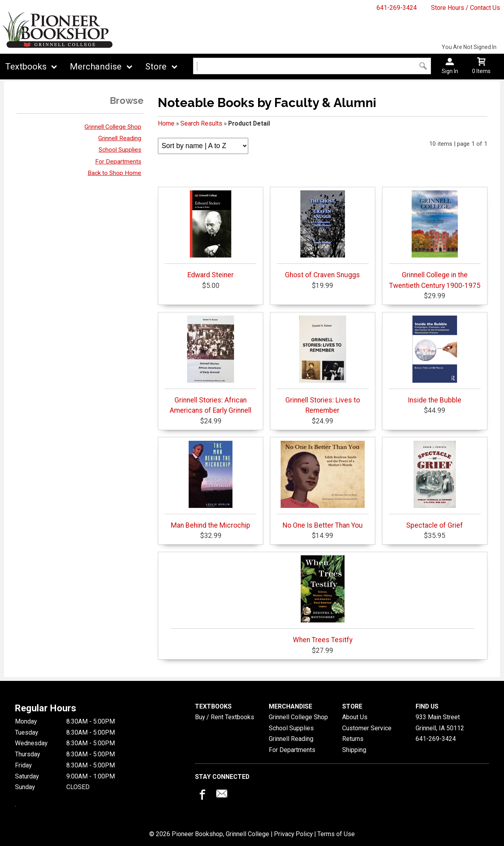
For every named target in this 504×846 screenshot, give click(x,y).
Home (166, 123)
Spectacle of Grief (435, 485)
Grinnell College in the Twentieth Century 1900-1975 (435, 240)
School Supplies (120, 150)
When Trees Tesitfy (323, 600)
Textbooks (26, 67)
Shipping (354, 750)
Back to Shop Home (114, 173)
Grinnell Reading (120, 138)
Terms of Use (336, 834)
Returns (353, 739)
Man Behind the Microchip (211, 485)
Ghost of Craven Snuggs (323, 235)
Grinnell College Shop (113, 127)
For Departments (118, 162)
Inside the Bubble (435, 360)
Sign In (450, 71)
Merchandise (96, 67)
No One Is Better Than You (323, 485)
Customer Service (367, 728)
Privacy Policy (293, 834)
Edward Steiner (211, 235)
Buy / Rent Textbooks (225, 717)
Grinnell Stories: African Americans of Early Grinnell (211, 365)
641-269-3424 (397, 8)
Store (156, 67)
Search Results (201, 123)
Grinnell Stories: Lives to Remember (323, 365)
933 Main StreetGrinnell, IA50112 (440, 723)
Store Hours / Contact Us (466, 8)
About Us (355, 717)
